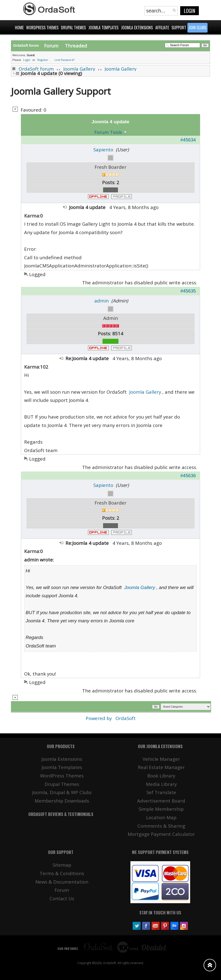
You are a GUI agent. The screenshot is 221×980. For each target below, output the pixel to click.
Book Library (161, 776)
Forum (51, 46)
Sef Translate (161, 792)
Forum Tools (108, 132)
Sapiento (103, 149)
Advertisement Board (161, 801)
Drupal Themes (62, 784)
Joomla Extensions (62, 759)
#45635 (188, 291)
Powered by (99, 718)
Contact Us (62, 898)
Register (43, 60)
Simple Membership (161, 809)
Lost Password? (64, 60)
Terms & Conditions (62, 873)
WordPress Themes (62, 776)
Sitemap (62, 865)
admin (102, 301)
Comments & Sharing (161, 826)
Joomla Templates (62, 767)
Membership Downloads (62, 801)
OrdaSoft (126, 718)
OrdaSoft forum (36, 69)
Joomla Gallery (79, 69)
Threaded (76, 46)
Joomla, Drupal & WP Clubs (62, 792)
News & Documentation (62, 882)
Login (190, 11)
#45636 (188, 476)
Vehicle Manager (161, 759)
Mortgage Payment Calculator (161, 834)
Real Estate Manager (161, 767)
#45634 (188, 140)
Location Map (161, 817)
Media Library (161, 784)
